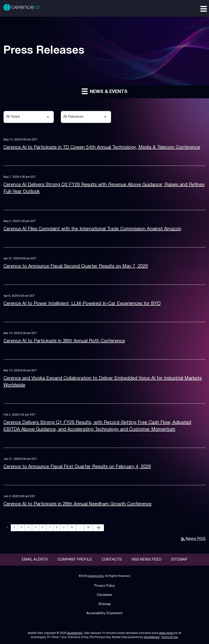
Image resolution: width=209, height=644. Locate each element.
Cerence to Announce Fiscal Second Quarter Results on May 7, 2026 (76, 266)
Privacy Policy (104, 586)
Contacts (112, 560)
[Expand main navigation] (203, 8)
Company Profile (75, 560)
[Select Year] (29, 117)
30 (90, 528)
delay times (166, 633)
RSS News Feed (146, 560)
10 (73, 528)
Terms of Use (169, 637)
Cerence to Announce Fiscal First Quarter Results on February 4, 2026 (77, 467)
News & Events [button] (104, 91)
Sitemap (179, 560)
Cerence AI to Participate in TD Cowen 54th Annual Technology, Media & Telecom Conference (102, 148)
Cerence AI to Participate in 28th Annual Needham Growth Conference (77, 504)
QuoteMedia (75, 633)
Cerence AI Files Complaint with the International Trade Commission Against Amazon (92, 229)
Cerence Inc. (96, 576)
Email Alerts (35, 560)
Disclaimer (105, 595)
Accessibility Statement (104, 613)
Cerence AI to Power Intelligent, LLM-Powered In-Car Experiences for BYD (82, 304)
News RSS (193, 539)
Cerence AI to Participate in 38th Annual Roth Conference (64, 341)
